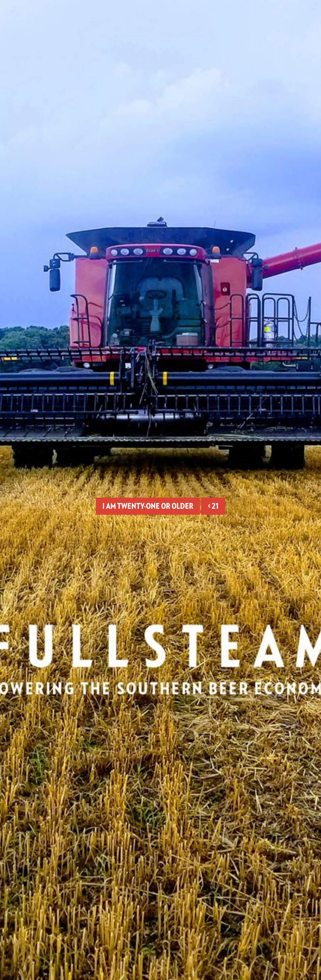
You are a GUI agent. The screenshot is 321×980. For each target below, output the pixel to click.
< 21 (213, 506)
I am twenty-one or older (148, 506)
